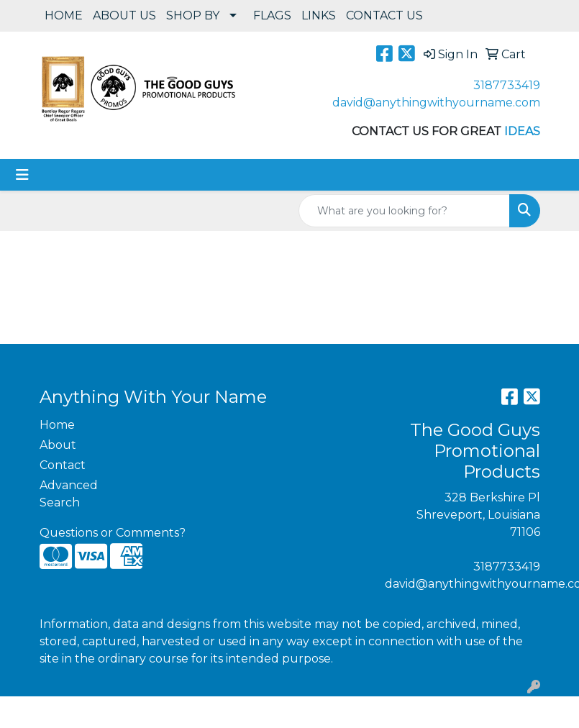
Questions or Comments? (113, 533)
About (58, 445)
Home (57, 425)
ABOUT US (124, 15)
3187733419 (507, 85)
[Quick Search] (404, 211)
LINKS (319, 15)
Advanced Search (69, 494)
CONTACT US (384, 15)
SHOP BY (193, 15)
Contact (63, 465)
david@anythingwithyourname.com (436, 103)
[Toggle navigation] (22, 175)
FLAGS (272, 15)
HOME (64, 15)
